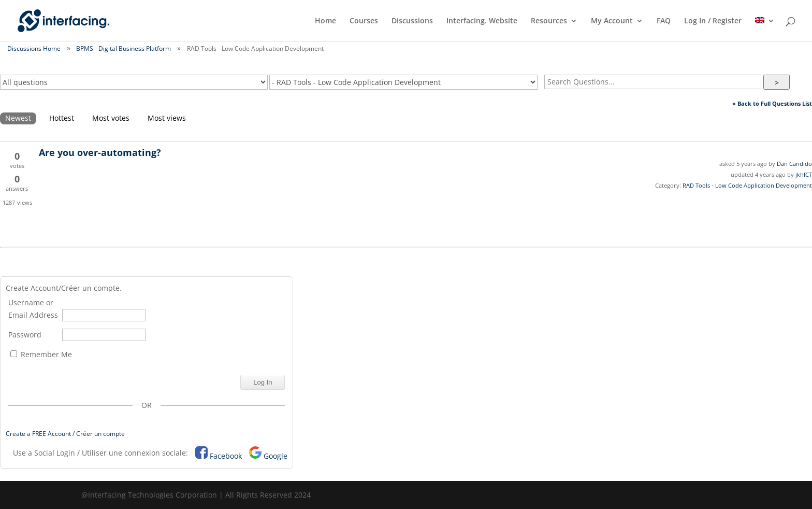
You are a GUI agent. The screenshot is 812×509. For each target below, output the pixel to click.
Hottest (62, 118)
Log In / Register (713, 21)
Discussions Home (34, 48)
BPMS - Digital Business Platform (124, 48)
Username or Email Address (33, 309)
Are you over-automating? (100, 152)
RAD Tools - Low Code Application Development (747, 185)
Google (275, 456)
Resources (549, 21)
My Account (612, 21)
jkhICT (804, 174)
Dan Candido (794, 164)
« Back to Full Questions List (772, 103)
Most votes (111, 118)
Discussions (412, 21)
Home (325, 21)
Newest (18, 118)
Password (25, 335)
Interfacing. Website (482, 21)
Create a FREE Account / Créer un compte (65, 434)
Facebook (226, 456)
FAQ (664, 21)
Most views (167, 118)
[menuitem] (765, 29)
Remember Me (41, 354)
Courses (364, 21)
